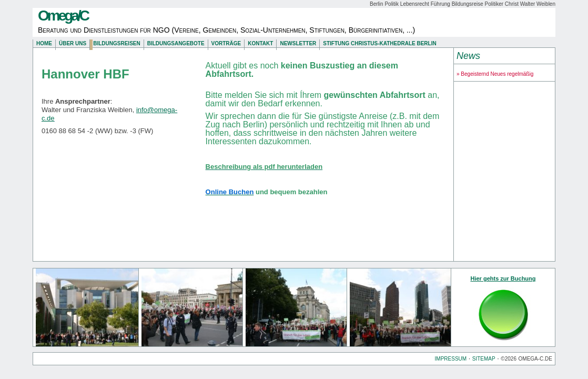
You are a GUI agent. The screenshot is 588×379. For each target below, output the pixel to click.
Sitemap (484, 359)
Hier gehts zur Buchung (503, 278)
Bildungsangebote (176, 43)
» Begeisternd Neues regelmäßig (495, 74)
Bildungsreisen (116, 43)
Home (44, 43)
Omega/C (63, 16)
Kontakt (260, 43)
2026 (511, 359)
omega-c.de (535, 359)
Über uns (73, 43)
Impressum (451, 359)
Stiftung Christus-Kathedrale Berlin (379, 43)
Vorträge (226, 43)
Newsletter (298, 43)
